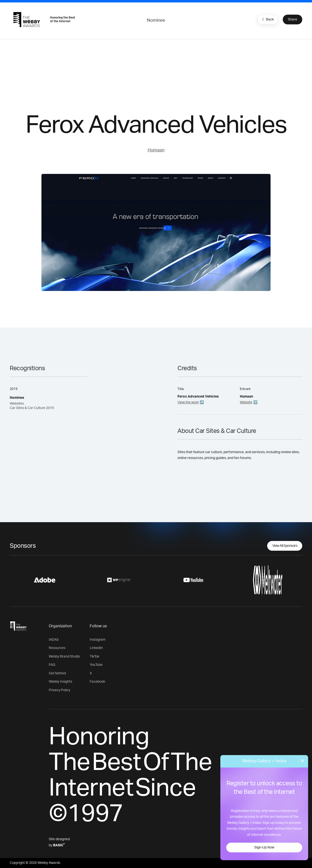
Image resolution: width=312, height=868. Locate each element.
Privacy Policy (59, 690)
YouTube (96, 665)
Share (292, 20)
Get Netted (57, 673)
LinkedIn (96, 648)
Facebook (97, 682)
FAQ (52, 665)
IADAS (54, 640)
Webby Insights (60, 682)
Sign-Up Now (264, 848)
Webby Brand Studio (64, 657)
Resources (57, 648)
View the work (188, 402)
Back (267, 19)
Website (246, 402)
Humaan (156, 150)
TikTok (94, 657)
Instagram (98, 640)
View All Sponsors (285, 546)
